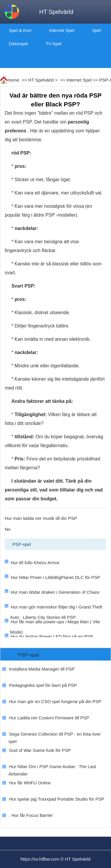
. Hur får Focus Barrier (31, 815)
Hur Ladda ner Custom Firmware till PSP (49, 718)
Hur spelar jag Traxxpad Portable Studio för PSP (57, 799)
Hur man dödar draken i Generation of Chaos (55, 592)
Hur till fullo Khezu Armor (35, 563)
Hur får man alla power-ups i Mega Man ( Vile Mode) (55, 627)
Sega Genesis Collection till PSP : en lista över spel (54, 738)
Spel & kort (20, 30)
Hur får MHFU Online (30, 783)
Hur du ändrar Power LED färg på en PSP (52, 636)
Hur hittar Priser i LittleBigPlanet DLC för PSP (55, 577)
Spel (96, 30)
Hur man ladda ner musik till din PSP (41, 518)
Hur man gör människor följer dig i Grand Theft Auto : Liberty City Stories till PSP (56, 612)
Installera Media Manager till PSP (42, 669)
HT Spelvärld (41, 80)
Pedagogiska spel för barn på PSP (43, 685)
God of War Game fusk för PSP (40, 750)
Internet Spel (62, 30)
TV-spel (53, 44)
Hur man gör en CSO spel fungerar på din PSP (55, 701)
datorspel (18, 44)
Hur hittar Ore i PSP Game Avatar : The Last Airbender (52, 770)
